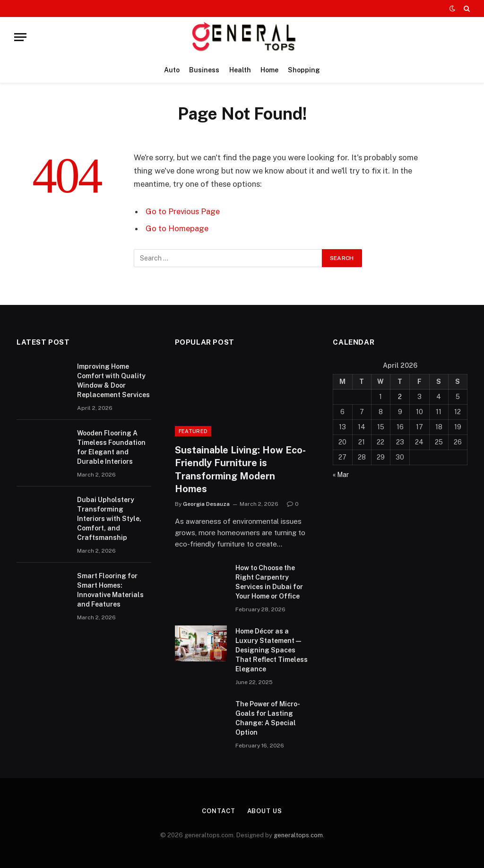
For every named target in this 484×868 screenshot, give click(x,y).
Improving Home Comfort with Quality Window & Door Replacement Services (113, 381)
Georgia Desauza (206, 504)
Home (269, 70)
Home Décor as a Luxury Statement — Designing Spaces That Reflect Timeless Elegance (272, 650)
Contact (218, 811)
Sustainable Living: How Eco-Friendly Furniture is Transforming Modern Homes (240, 469)
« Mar (341, 475)
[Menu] (20, 37)
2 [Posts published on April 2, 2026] (400, 397)
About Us (265, 811)
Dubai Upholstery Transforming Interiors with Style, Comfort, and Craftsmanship (109, 519)
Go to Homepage (177, 228)
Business (204, 70)
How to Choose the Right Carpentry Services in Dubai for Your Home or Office (269, 582)
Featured (193, 431)
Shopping (304, 70)
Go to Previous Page (183, 211)
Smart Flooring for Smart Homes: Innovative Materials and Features (110, 590)
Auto (172, 70)
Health (240, 70)
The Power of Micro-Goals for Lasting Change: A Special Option (268, 718)
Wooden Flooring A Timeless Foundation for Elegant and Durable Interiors (111, 447)
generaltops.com (298, 835)
